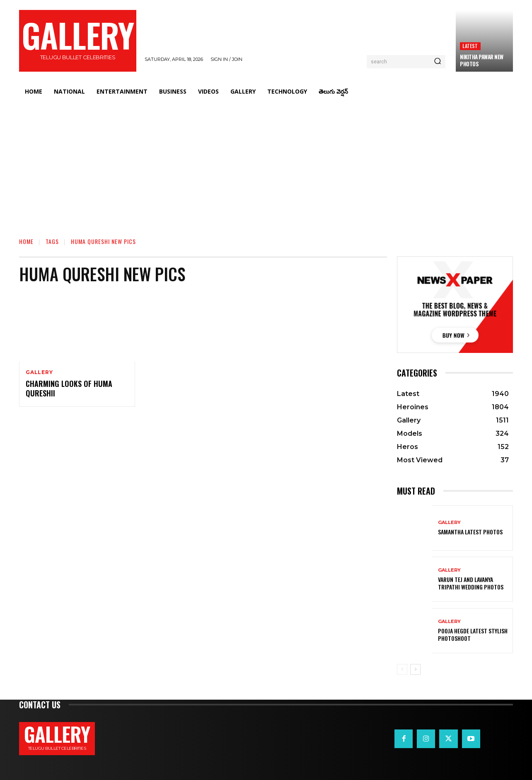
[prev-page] (402, 669)
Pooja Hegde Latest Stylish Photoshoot (473, 634)
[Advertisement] (266, 164)
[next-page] (415, 669)
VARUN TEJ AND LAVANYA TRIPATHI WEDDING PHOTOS (471, 583)
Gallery (39, 372)
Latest (470, 46)
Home (26, 241)
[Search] (438, 62)
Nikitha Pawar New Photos (482, 60)
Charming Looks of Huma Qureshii (69, 388)
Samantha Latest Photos (470, 532)
